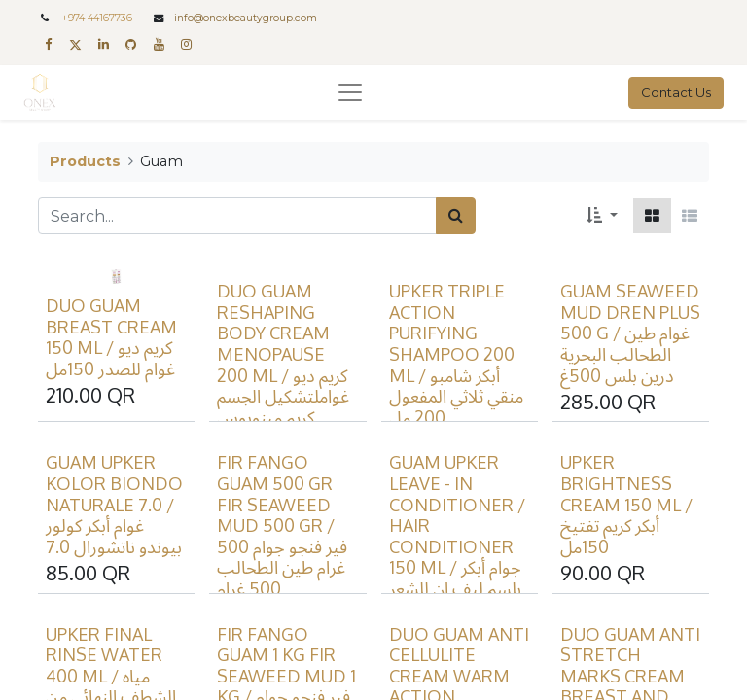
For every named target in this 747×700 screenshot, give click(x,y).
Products (85, 161)
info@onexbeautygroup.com (246, 18)
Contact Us (676, 92)
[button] (602, 216)
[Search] (456, 216)
